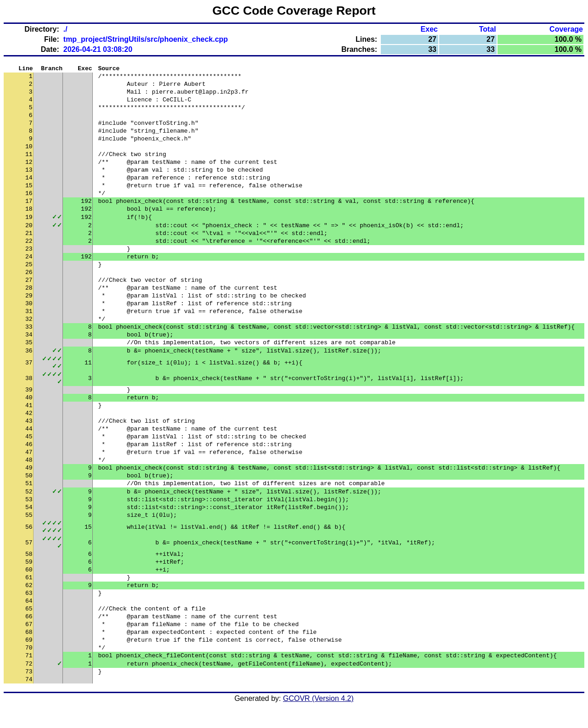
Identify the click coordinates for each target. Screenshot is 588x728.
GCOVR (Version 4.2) (318, 712)
